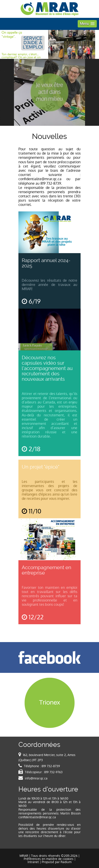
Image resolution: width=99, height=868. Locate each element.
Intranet (33, 862)
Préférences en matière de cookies (49, 859)
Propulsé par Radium (57, 862)
